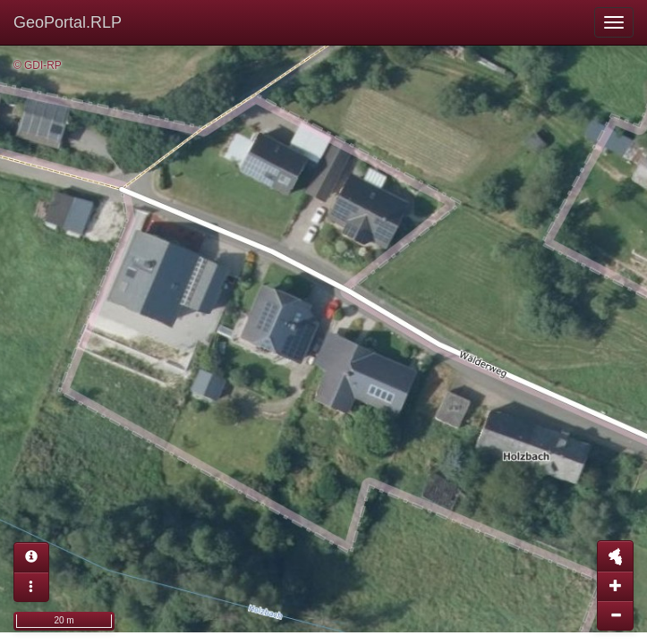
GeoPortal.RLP (68, 22)
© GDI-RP (38, 65)
